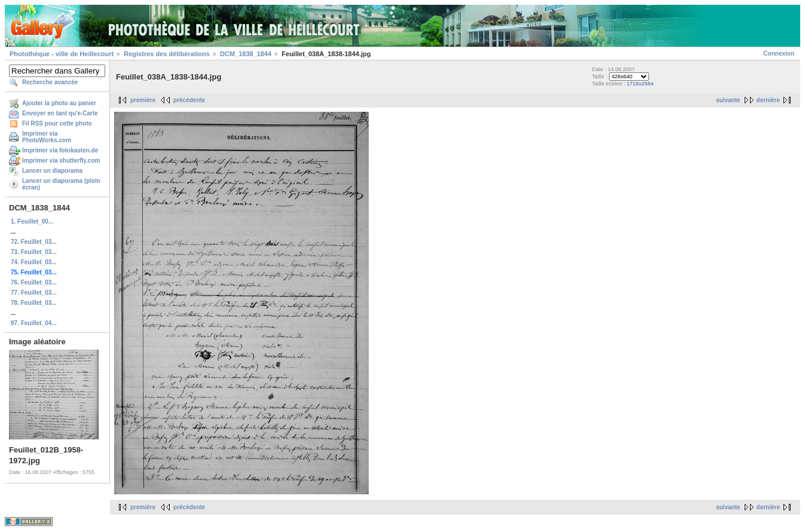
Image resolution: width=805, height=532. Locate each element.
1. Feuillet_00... (32, 221)
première (143, 100)
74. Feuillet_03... (34, 262)
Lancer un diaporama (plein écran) (61, 184)
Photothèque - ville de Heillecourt (62, 54)
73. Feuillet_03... (34, 252)
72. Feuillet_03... (34, 242)
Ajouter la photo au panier (59, 103)
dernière (768, 100)
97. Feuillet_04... (34, 323)
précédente (189, 100)
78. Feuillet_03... (34, 303)
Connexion (779, 53)
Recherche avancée (50, 82)
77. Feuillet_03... (34, 293)
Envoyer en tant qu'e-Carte (60, 113)
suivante (728, 100)
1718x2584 (640, 84)
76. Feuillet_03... (34, 282)
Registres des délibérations (167, 54)
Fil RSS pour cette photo (57, 123)
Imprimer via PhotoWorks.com (47, 137)
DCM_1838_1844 (246, 54)
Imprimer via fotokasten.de (60, 150)
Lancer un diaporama (52, 171)
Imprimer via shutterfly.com (61, 160)
